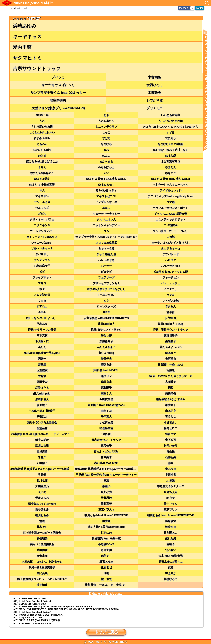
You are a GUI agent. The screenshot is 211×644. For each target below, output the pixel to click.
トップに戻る (106, 632)
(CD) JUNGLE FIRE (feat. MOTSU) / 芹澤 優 (37, 620)
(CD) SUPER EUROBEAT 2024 (30, 604)
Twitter (200, 8)
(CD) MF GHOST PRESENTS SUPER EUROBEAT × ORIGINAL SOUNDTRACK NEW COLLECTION (66, 609)
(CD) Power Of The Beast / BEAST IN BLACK (38, 615)
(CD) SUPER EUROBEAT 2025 (30, 599)
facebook (185, 8)
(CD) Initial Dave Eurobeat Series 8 (32, 601)
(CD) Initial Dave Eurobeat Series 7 (32, 612)
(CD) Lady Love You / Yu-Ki (28, 618)
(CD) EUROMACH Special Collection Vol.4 (53, 607)
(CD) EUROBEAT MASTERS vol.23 (32, 624)
